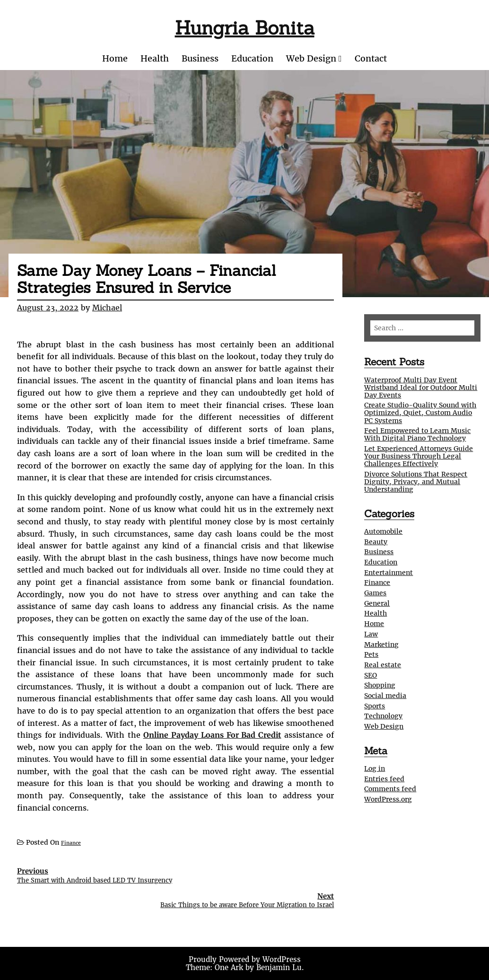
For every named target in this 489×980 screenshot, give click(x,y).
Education (252, 58)
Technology (383, 716)
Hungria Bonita (245, 28)
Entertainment (389, 573)
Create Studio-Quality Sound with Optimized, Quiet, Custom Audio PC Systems (420, 413)
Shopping (380, 685)
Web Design (311, 58)
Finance (71, 843)
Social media (385, 696)
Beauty (376, 542)
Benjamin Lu (279, 967)
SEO (371, 675)
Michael (107, 308)
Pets (371, 654)
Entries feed (384, 779)
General (377, 603)
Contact (371, 58)
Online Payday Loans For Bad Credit (212, 735)
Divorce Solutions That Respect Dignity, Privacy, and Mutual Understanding (416, 482)
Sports (375, 706)
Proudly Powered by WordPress (245, 959)
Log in (375, 768)
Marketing (381, 645)
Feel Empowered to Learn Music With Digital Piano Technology (417, 434)
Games (375, 593)
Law (371, 634)
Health (155, 58)
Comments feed (390, 789)
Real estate (383, 665)
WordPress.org (388, 799)
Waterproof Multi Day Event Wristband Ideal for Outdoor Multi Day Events (421, 388)
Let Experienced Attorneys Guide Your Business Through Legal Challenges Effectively (419, 456)
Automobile (383, 531)
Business (200, 58)
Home (115, 58)
